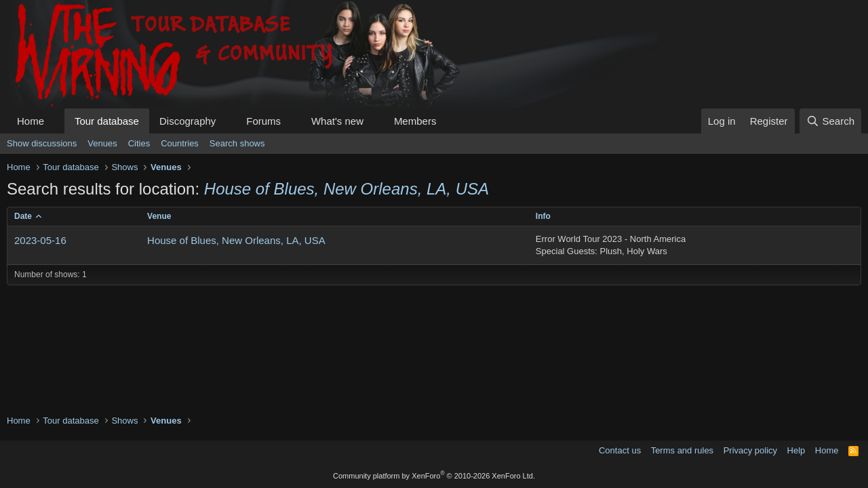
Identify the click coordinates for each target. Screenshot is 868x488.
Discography (188, 121)
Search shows (237, 143)
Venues (102, 143)
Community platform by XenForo (434, 476)
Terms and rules (682, 450)
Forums (263, 121)
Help (796, 450)
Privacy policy (750, 450)
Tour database (107, 121)
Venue (159, 216)
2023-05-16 (40, 240)
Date (23, 216)
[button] (55, 121)
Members (415, 121)
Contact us (620, 450)
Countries (180, 143)
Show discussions (42, 143)
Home (31, 121)
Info (543, 216)
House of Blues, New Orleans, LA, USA (236, 240)
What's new (337, 121)
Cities (139, 143)
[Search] (830, 121)
